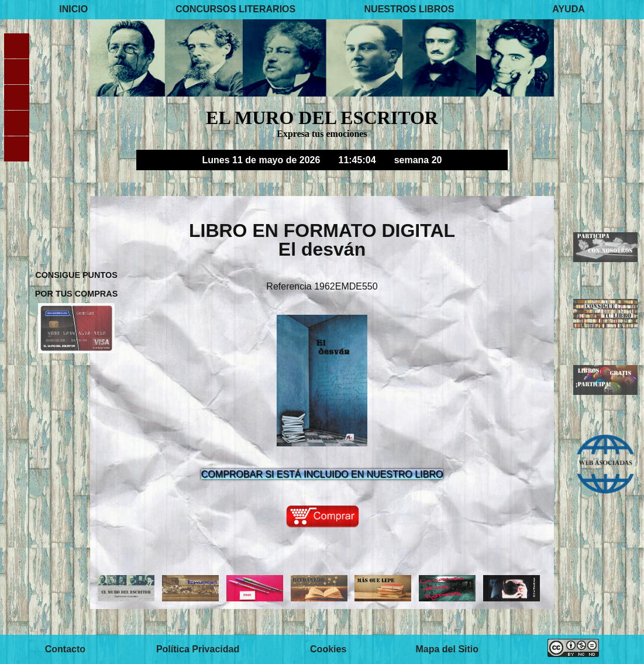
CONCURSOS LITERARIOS (235, 10)
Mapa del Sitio (447, 649)
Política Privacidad (198, 649)
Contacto (65, 649)
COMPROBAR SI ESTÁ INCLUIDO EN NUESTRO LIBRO (322, 474)
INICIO (73, 10)
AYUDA (568, 10)
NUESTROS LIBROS (409, 10)
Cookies (328, 649)
